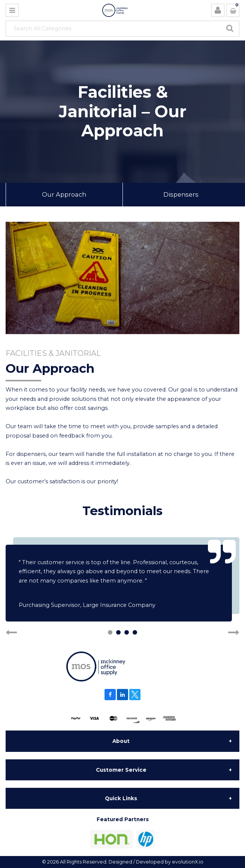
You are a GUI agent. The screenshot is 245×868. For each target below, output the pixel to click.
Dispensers (181, 194)
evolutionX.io (188, 862)
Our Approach (64, 194)
